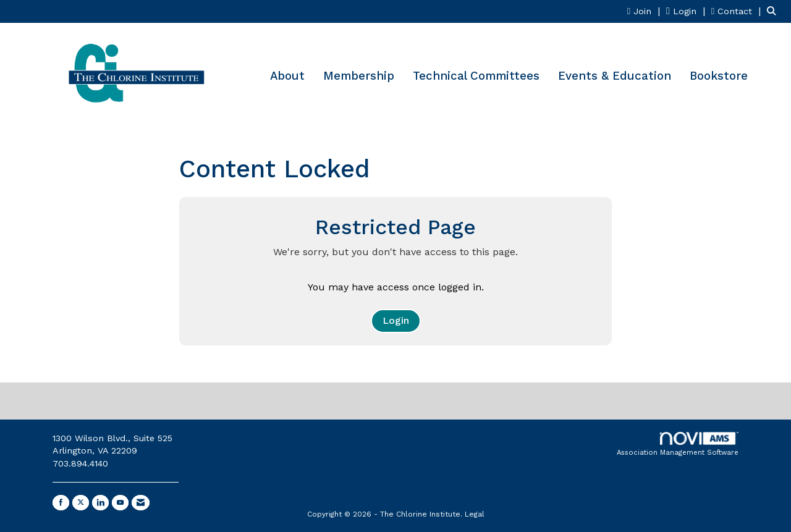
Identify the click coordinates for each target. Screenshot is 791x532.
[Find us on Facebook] (61, 503)
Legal (475, 514)
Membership (359, 76)
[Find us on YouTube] (120, 503)
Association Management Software (678, 445)
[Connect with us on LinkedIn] (100, 503)
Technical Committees (476, 76)
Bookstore (719, 76)
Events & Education (615, 76)
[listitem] (645, 11)
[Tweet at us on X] (81, 503)
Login (396, 320)
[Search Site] (774, 11)
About (287, 76)
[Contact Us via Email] (141, 503)
